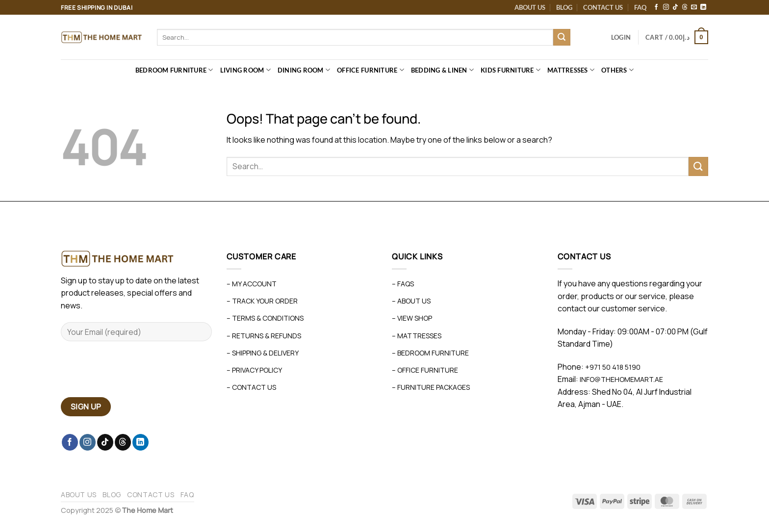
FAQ (640, 7)
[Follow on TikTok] (675, 7)
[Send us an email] (694, 7)
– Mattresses (417, 336)
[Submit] (562, 37)
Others (617, 70)
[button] (621, 37)
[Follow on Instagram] (666, 7)
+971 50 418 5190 (613, 367)
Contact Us (603, 7)
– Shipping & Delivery (263, 353)
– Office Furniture (425, 370)
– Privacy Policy (254, 370)
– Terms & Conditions (265, 318)
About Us (530, 7)
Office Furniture (371, 70)
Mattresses (571, 70)
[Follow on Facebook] (656, 7)
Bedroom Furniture (174, 70)
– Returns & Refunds (264, 336)
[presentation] (135, 373)
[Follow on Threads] (685, 7)
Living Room (245, 70)
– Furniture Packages (431, 387)
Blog (564, 7)
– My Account (252, 284)
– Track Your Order (262, 301)
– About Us (411, 301)
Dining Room (304, 70)
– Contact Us (251, 387)
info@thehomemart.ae (621, 379)
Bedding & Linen (442, 70)
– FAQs (403, 284)
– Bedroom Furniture (430, 353)
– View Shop (412, 318)
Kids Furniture (511, 70)
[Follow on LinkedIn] (703, 7)
